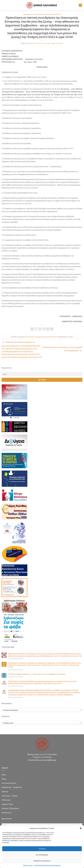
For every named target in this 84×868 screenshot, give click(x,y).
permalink (70, 337)
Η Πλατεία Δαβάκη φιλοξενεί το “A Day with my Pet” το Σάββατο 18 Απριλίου (37, 674)
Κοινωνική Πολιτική (9, 783)
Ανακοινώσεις (28, 14)
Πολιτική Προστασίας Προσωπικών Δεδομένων (47, 865)
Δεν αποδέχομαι (42, 855)
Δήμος (4, 779)
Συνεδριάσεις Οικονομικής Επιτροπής (47, 14)
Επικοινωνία (6, 813)
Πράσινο (5, 791)
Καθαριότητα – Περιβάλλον (12, 787)
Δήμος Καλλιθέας (57, 43)
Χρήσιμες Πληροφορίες (10, 808)
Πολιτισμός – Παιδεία (10, 796)
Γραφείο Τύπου (7, 804)
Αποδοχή (42, 849)
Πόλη (4, 775)
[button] (81, 828)
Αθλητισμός (6, 800)
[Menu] (80, 5)
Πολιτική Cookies (28, 865)
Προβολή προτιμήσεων (42, 861)
